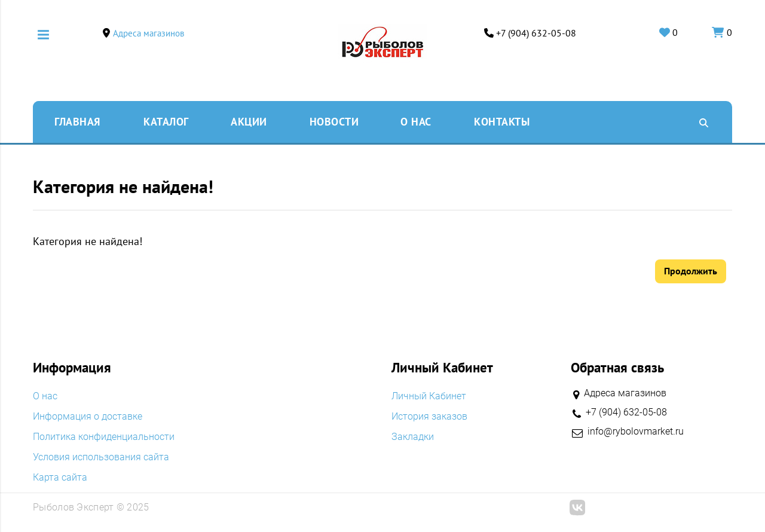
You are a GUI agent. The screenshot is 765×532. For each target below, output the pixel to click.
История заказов (429, 417)
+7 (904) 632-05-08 (536, 33)
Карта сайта (60, 478)
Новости (334, 122)
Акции (249, 122)
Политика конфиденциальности (104, 437)
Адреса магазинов (149, 33)
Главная (77, 122)
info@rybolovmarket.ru (636, 432)
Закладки (413, 437)
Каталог (166, 122)
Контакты (502, 122)
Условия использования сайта (101, 457)
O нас (416, 122)
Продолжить (691, 271)
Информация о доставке (88, 417)
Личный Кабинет (429, 396)
